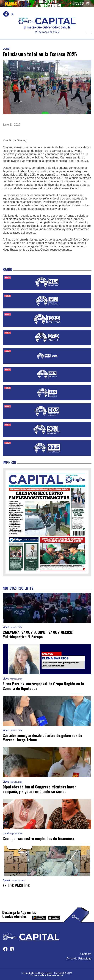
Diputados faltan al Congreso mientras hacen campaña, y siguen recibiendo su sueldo (40, 789)
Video (6, 627)
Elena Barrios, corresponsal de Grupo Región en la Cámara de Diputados (43, 686)
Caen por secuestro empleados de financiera (38, 838)
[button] (89, 34)
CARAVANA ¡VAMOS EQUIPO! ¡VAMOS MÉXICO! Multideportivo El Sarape (38, 634)
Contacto (86, 954)
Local (6, 49)
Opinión (7, 881)
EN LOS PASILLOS (16, 885)
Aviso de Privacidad (79, 959)
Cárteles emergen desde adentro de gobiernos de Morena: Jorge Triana (42, 738)
